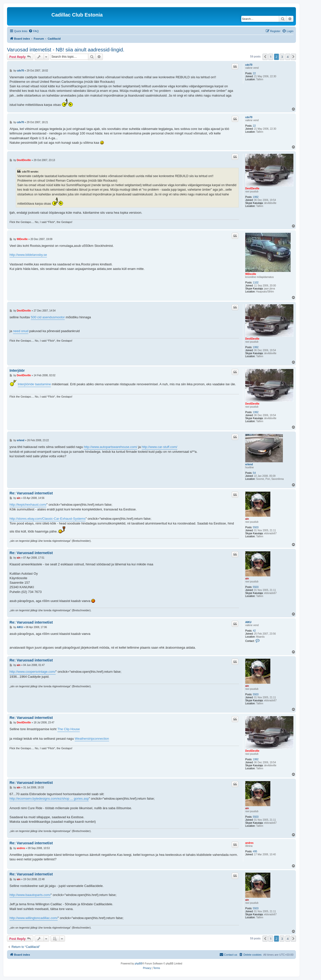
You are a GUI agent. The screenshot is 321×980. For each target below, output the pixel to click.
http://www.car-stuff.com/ (159, 447)
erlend (249, 464)
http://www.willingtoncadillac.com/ (34, 918)
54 (254, 473)
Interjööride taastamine (34, 384)
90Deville (251, 274)
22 (254, 73)
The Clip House (69, 729)
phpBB (138, 964)
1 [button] (271, 57)
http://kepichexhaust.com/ (28, 505)
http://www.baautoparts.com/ (30, 895)
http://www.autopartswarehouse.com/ (110, 447)
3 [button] (282, 57)
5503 (256, 527)
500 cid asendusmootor (48, 317)
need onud (21, 331)
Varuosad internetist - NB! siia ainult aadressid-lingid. (66, 50)
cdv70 (249, 65)
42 (254, 631)
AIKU (248, 622)
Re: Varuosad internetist (31, 493)
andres (249, 843)
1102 (256, 283)
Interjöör (17, 370)
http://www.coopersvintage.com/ (33, 672)
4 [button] (288, 57)
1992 (256, 197)
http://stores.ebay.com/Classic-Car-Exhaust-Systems (48, 519)
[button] (265, 57)
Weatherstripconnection (92, 739)
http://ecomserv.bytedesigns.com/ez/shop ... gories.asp (49, 799)
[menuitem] (34, 31)
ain (247, 519)
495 (255, 851)
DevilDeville (252, 189)
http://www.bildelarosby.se (28, 255)
